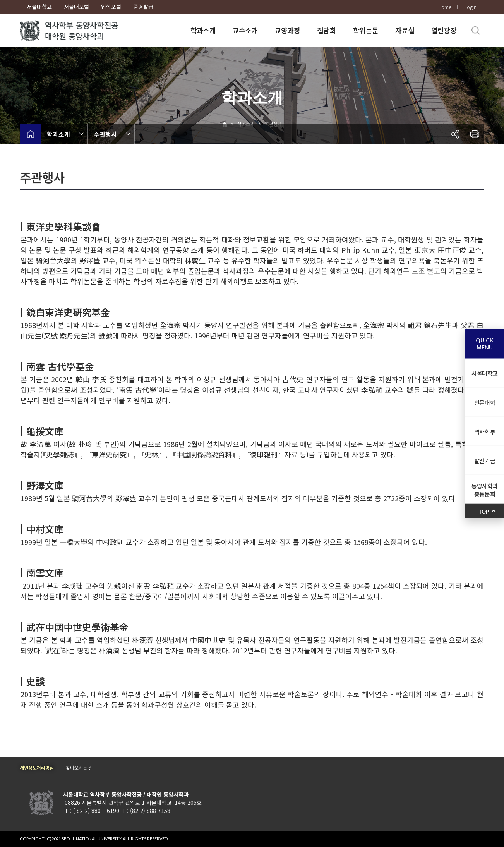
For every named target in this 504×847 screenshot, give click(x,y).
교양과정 (287, 30)
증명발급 (143, 7)
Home (445, 7)
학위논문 (366, 30)
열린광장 (444, 30)
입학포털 (111, 7)
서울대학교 (39, 7)
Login (471, 7)
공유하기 (455, 134)
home (30, 134)
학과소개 (203, 30)
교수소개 (245, 30)
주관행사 (105, 134)
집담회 (327, 30)
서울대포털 (76, 7)
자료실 (405, 30)
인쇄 (475, 134)
